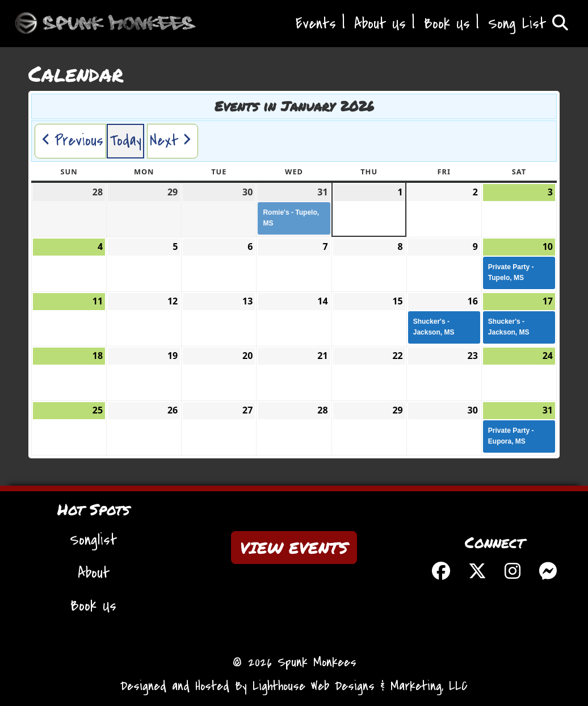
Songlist (93, 540)
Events (316, 24)
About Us (380, 24)
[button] (70, 141)
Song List (528, 24)
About (94, 573)
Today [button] (125, 141)
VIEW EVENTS (294, 548)
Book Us (447, 24)
